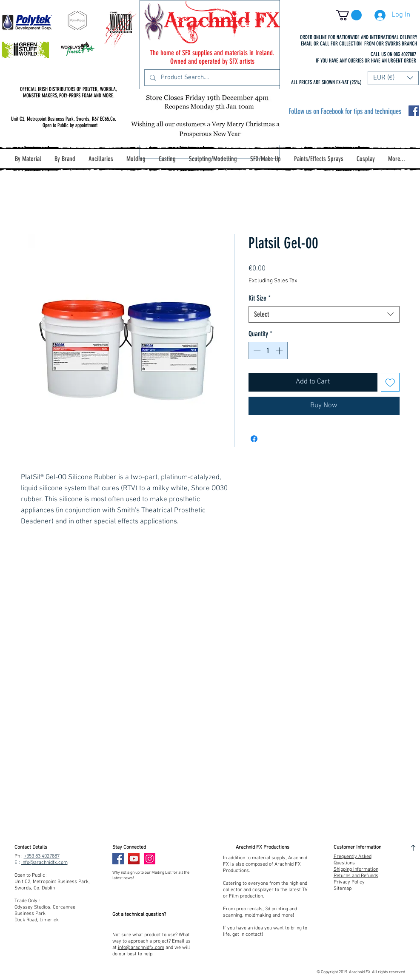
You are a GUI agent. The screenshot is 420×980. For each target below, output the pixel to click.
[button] (349, 15)
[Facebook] (118, 859)
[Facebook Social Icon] (414, 111)
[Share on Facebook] (254, 439)
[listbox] (393, 78)
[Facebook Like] (176, 859)
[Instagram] (150, 859)
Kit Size (260, 298)
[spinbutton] (268, 351)
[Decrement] (256, 351)
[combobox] (324, 314)
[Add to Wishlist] (390, 382)
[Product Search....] (211, 78)
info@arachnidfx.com (44, 863)
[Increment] (280, 351)
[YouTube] (134, 859)
